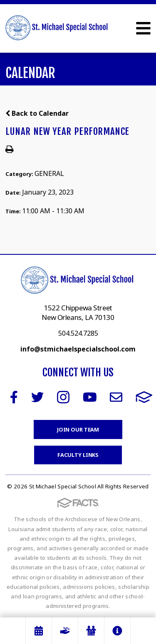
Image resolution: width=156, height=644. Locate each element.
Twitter (37, 397)
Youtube (90, 397)
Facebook (14, 397)
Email (116, 397)
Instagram (63, 397)
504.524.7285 (78, 333)
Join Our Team (78, 429)
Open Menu (143, 28)
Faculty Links (78, 455)
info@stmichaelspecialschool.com (78, 349)
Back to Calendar (37, 113)
